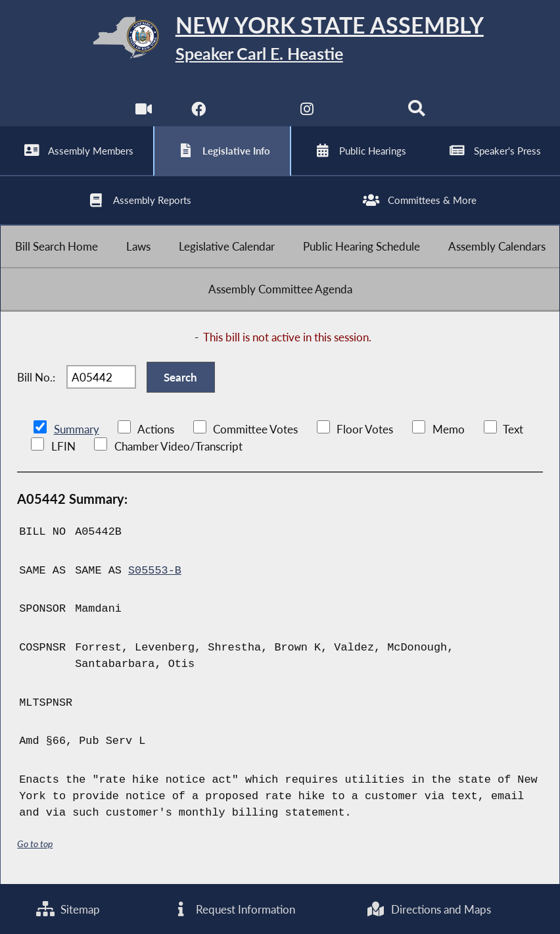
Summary (77, 429)
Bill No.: (36, 377)
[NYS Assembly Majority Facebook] (198, 111)
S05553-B (155, 571)
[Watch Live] (144, 111)
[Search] (416, 111)
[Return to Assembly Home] (280, 40)
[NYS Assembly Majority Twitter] (253, 111)
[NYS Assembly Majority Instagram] (307, 111)
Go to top (35, 844)
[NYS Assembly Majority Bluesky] (362, 111)
